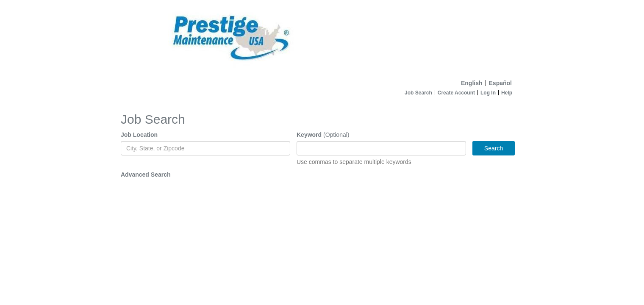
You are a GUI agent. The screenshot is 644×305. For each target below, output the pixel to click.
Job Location (139, 135)
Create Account (456, 93)
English (472, 83)
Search (494, 148)
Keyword (309, 135)
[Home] (322, 38)
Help (507, 93)
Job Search (418, 93)
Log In (488, 93)
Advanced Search (146, 175)
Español (500, 83)
